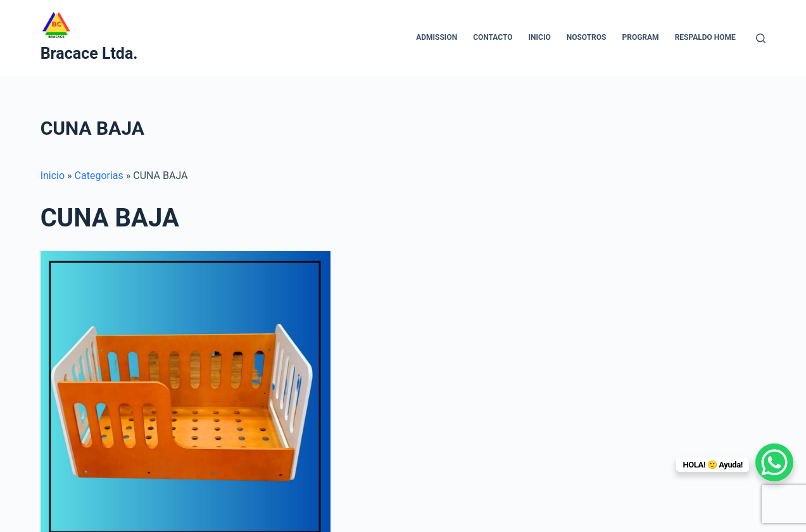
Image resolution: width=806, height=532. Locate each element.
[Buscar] (761, 38)
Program (640, 37)
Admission (437, 37)
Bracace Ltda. (89, 53)
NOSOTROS (587, 37)
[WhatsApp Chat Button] (774, 462)
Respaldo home (705, 37)
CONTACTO (493, 37)
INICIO (540, 37)
